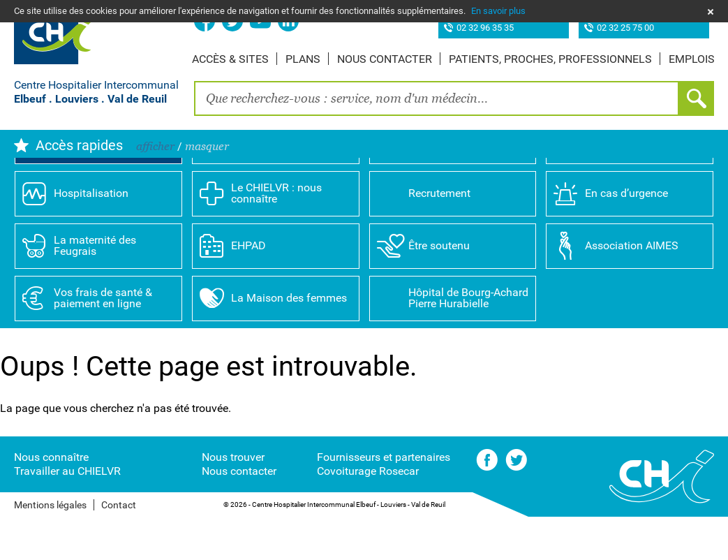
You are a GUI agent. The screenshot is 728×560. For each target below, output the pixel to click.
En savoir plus (498, 11)
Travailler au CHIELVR (67, 514)
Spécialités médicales (462, 183)
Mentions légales (50, 547)
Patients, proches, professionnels (550, 59)
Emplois (692, 59)
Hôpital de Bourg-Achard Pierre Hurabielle (468, 340)
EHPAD (248, 288)
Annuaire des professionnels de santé (290, 183)
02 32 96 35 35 (485, 28)
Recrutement (439, 236)
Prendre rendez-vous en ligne (111, 183)
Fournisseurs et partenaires (384, 500)
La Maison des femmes (289, 340)
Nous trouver (233, 500)
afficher (155, 146)
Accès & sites (230, 59)
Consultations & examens (624, 183)
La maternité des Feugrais (95, 288)
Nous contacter (385, 59)
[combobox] (437, 98)
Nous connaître (51, 500)
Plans (303, 59)
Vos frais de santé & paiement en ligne (103, 340)
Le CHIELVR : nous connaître (276, 236)
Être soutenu (439, 288)
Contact (119, 547)
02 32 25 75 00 (625, 28)
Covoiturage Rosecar (368, 514)
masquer (207, 146)
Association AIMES (632, 288)
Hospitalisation (91, 236)
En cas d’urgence (626, 236)
